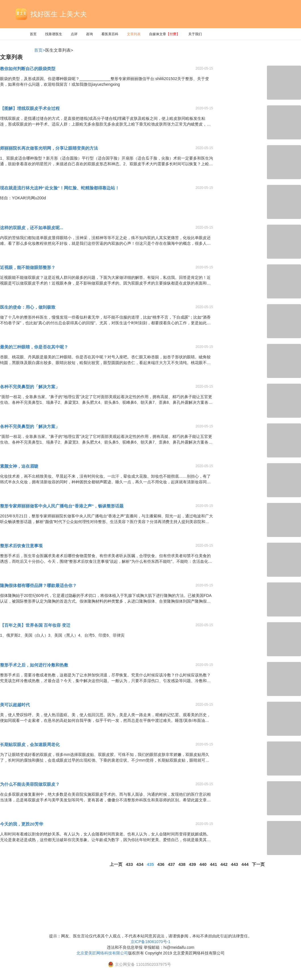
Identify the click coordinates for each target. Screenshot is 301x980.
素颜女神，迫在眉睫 (19, 466)
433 (129, 864)
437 (171, 864)
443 (234, 864)
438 (182, 864)
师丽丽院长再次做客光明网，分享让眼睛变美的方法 (49, 148)
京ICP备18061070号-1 (150, 942)
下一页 (258, 864)
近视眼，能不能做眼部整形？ (28, 267)
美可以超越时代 (15, 705)
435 (150, 864)
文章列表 (134, 34)
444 (245, 864)
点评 (74, 34)
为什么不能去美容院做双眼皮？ (30, 784)
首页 (33, 34)
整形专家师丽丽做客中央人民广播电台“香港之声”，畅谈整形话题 (62, 506)
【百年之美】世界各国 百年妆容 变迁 (35, 625)
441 (213, 864)
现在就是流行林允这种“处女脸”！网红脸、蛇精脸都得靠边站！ (60, 188)
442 (224, 864)
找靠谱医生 (54, 34)
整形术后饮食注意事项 (21, 546)
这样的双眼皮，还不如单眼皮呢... (32, 228)
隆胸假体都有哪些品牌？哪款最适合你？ (38, 585)
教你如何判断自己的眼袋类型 (28, 69)
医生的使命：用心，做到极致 (28, 307)
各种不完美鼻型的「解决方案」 (30, 387)
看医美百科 (110, 34)
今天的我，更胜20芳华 (22, 824)
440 (203, 864)
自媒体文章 (164, 34)
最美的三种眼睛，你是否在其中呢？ (34, 347)
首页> (40, 50)
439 (192, 864)
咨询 (89, 34)
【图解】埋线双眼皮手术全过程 (30, 108)
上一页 (116, 864)
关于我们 (195, 34)
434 (140, 864)
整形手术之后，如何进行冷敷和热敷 (34, 665)
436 (161, 864)
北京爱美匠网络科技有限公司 (102, 953)
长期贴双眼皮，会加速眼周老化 (30, 744)
